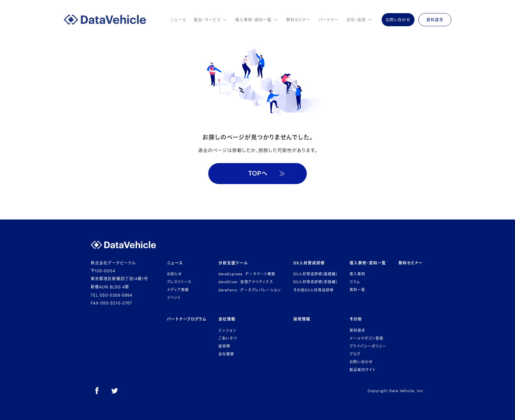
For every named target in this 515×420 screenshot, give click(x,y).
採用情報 (302, 319)
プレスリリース (179, 282)
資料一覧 (357, 290)
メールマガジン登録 (366, 338)
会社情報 (227, 319)
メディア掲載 (178, 290)
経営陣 (224, 346)
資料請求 (357, 330)
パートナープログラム (187, 319)
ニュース (178, 20)
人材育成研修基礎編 (315, 274)
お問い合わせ (361, 362)
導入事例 (357, 274)
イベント (174, 297)
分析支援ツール (233, 263)
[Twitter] (115, 391)
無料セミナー (298, 20)
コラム (355, 282)
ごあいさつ (228, 338)
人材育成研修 (309, 263)
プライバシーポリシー (368, 346)
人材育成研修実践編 (315, 282)
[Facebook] (97, 391)
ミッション (227, 330)
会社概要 (226, 354)
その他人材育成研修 (313, 290)
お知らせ (174, 274)
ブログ (355, 354)
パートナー (328, 20)
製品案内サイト (363, 370)
